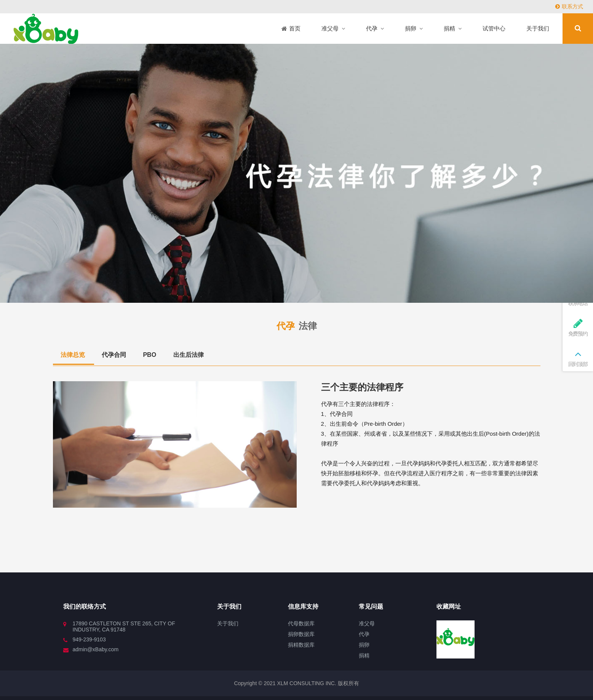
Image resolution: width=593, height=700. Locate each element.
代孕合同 (115, 355)
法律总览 (74, 355)
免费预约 (578, 327)
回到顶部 (578, 358)
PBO (150, 355)
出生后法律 (189, 355)
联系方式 (569, 6)
